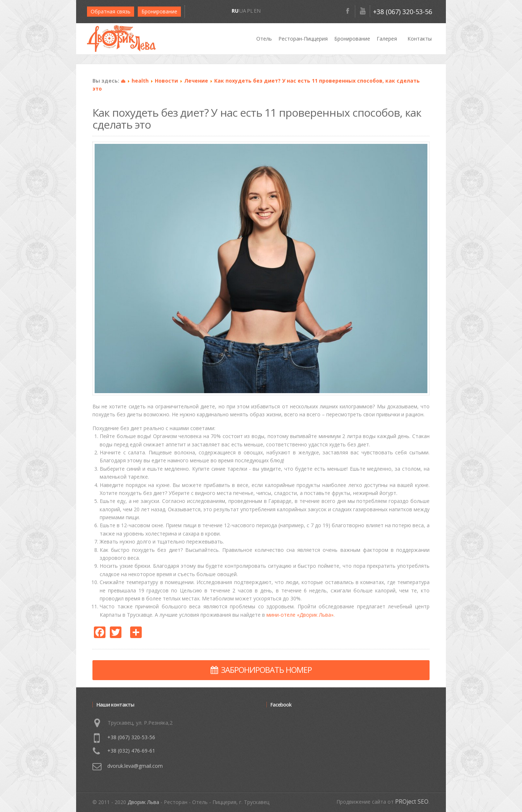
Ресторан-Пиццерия (303, 39)
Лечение (196, 81)
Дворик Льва (143, 802)
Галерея (387, 39)
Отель (264, 39)
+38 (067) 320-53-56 (403, 12)
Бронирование (159, 11)
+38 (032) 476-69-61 (131, 751)
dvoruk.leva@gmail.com (135, 766)
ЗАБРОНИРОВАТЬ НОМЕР (261, 670)
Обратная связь (111, 11)
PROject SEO (412, 802)
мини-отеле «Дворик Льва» (300, 615)
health (140, 81)
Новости (166, 81)
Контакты (420, 39)
